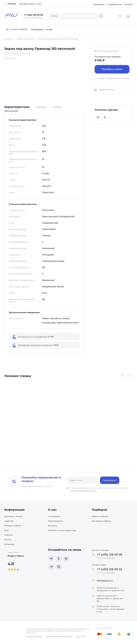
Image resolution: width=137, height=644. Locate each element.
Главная (8, 39)
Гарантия (9, 521)
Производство (55, 521)
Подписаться (110, 480)
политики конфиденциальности (83, 491)
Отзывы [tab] (57, 107)
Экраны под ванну (25, 39)
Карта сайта (80, 636)
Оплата (8, 540)
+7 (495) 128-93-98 (110, 555)
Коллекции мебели (101, 521)
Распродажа (37, 29)
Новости (9, 535)
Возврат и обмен (13, 526)
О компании (54, 516)
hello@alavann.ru (105, 580)
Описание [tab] (41, 107)
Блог (7, 530)
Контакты (129, 4)
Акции (49, 29)
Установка (9, 544)
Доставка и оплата (27, 4)
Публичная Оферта (34, 636)
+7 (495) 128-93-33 (109, 569)
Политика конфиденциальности (59, 636)
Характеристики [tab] (17, 107)
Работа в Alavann (100, 516)
